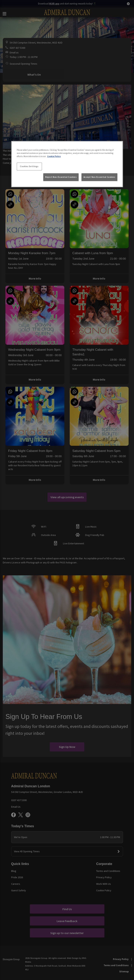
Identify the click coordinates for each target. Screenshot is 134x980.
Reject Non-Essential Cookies (61, 177)
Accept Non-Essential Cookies (99, 177)
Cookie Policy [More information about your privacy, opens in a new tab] (54, 156)
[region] (67, 164)
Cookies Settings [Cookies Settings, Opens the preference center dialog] (29, 166)
